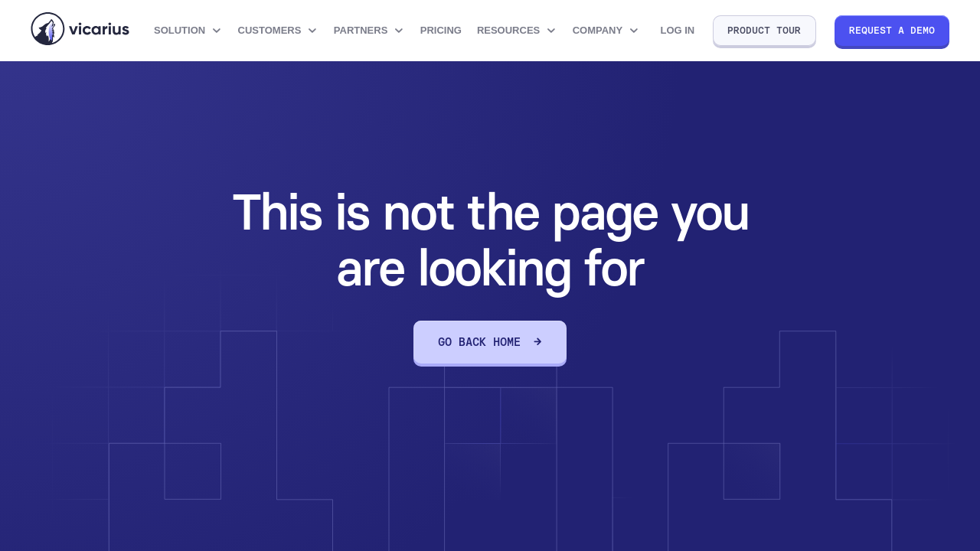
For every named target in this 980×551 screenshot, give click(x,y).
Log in (677, 30)
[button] (188, 31)
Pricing (441, 30)
